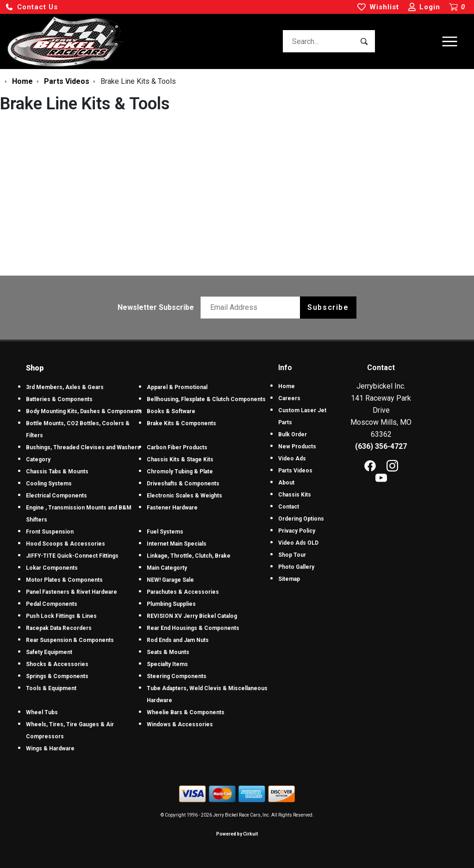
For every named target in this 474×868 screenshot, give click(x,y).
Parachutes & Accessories (183, 592)
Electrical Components (56, 496)
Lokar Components (52, 568)
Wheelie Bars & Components (186, 712)
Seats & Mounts (168, 652)
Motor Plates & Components (64, 580)
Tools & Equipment (51, 688)
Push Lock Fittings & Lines (61, 616)
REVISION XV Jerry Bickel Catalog (192, 616)
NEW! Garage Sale (170, 580)
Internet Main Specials (177, 544)
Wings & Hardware (50, 748)
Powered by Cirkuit (237, 834)
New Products (297, 447)
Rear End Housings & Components (193, 628)
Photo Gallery (296, 567)
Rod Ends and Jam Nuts (178, 640)
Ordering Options (301, 519)
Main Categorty (167, 568)
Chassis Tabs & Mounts (57, 472)
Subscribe (328, 307)
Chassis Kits (295, 495)
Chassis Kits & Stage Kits (180, 459)
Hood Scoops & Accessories (65, 544)
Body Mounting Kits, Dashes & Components (84, 411)
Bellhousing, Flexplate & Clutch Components (206, 399)
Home (287, 386)
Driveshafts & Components (183, 484)
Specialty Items (167, 664)
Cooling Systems (49, 484)
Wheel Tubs (42, 712)
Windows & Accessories (180, 724)
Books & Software (171, 411)
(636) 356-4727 (381, 446)
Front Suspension (50, 532)
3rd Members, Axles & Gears (65, 387)
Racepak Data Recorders (59, 628)
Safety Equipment (49, 652)
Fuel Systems (165, 532)
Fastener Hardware (172, 508)
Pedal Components (52, 604)
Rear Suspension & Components (70, 640)
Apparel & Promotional (177, 387)
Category (38, 459)
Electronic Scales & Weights (184, 496)
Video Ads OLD (298, 543)
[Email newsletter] (253, 308)
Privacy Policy (297, 531)
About (286, 483)
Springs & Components (57, 676)
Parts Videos (295, 471)
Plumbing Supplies (171, 604)
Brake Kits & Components (181, 423)
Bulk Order (293, 434)
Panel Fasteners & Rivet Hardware (72, 592)
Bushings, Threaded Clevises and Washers (83, 447)
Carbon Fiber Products (177, 447)
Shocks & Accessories (57, 664)
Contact (289, 507)
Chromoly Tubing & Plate (180, 472)
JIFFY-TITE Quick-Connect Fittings (72, 556)
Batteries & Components (59, 399)
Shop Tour (292, 555)
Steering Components (177, 676)
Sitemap (289, 579)
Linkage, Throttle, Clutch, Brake (189, 556)
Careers (289, 398)
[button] (31, 7)
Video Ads (292, 459)
